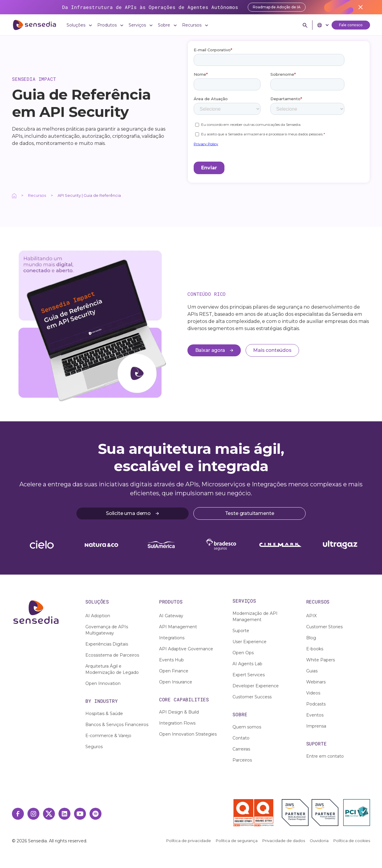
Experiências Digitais (107, 644)
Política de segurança (237, 841)
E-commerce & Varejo (108, 736)
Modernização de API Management (255, 616)
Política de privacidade (189, 841)
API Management (178, 627)
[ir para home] (34, 25)
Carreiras (241, 749)
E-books (315, 649)
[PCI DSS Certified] (357, 813)
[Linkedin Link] (64, 814)
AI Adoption (98, 616)
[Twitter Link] (49, 814)
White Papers (321, 660)
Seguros (94, 747)
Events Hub (171, 660)
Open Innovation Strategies (188, 734)
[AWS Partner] (297, 813)
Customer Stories (324, 627)
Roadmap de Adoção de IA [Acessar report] (277, 7)
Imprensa (316, 726)
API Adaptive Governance (186, 649)
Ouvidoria (319, 841)
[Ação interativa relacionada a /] (14, 195)
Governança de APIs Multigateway (107, 630)
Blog (311, 638)
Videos (313, 693)
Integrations (172, 638)
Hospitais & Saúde (104, 714)
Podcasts (316, 704)
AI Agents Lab (247, 664)
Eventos (315, 715)
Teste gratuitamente (250, 513)
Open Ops (243, 653)
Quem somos (247, 727)
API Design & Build (179, 712)
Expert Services (249, 675)
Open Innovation (103, 683)
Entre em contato (325, 756)
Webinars (316, 682)
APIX (311, 616)
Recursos (37, 195)
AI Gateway (171, 616)
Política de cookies (352, 841)
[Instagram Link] (33, 814)
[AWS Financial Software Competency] (325, 813)
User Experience (249, 642)
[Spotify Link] (95, 814)
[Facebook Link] (18, 814)
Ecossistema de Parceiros (112, 655)
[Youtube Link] (80, 814)
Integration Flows (177, 723)
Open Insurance (176, 682)
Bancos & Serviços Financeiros (117, 725)
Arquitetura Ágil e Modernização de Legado (112, 669)
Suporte (241, 631)
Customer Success (252, 697)
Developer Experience (256, 686)
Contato (241, 738)
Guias (312, 671)
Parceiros (242, 760)
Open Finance (174, 671)
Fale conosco (351, 25)
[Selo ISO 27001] (243, 813)
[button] (80, 25)
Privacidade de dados (284, 841)
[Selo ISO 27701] (264, 813)
